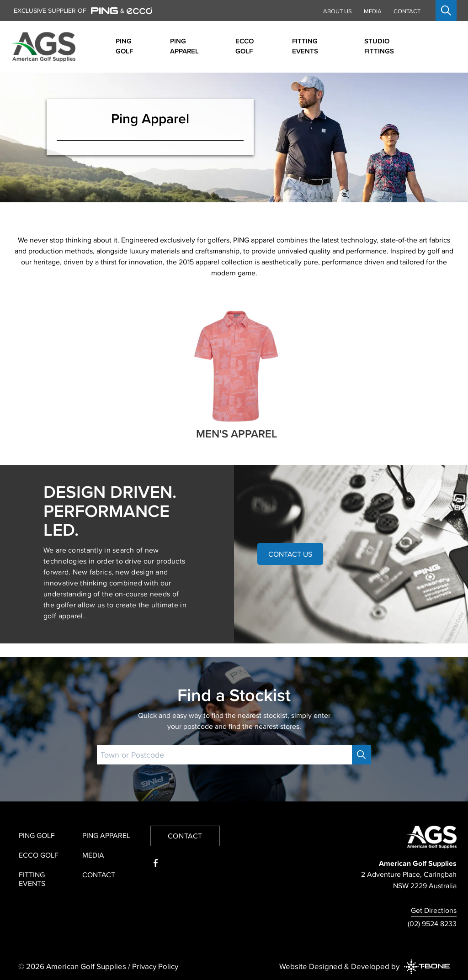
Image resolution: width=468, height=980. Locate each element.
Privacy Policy (155, 966)
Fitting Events (32, 879)
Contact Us (290, 554)
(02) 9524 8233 (432, 923)
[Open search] (446, 11)
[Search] (362, 755)
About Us (338, 11)
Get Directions (434, 910)
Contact (407, 11)
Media (373, 11)
